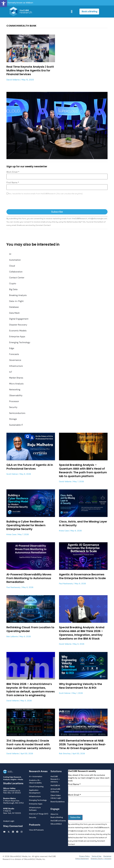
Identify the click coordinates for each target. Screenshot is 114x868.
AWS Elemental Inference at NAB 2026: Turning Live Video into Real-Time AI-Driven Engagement (83, 744)
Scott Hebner (12, 474)
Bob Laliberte (12, 636)
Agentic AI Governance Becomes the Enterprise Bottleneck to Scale (82, 576)
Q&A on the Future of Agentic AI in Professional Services (30, 467)
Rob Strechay (65, 753)
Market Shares (16, 378)
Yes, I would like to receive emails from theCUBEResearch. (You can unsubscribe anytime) (45, 194)
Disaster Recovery (18, 325)
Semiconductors (17, 413)
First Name (13, 183)
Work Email (13, 172)
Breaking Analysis (18, 295)
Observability (16, 395)
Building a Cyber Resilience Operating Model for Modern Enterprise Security (26, 525)
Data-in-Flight (16, 301)
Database (14, 307)
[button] (3, 3)
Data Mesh (14, 313)
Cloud (12, 266)
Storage (13, 419)
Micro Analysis (16, 384)
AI (10, 254)
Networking (15, 390)
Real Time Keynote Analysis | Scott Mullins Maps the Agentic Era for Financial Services (30, 70)
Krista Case (11, 534)
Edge (12, 348)
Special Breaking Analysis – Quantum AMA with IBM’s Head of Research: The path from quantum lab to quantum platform (83, 470)
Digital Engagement (19, 319)
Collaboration (16, 272)
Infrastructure (16, 366)
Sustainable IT (16, 425)
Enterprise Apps (17, 336)
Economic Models (18, 331)
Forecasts (14, 354)
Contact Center (17, 278)
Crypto (13, 283)
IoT (11, 372)
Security (13, 407)
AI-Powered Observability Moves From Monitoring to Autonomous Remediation (29, 578)
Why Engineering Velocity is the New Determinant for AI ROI (81, 686)
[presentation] (27, 203)
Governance (15, 360)
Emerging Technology (20, 342)
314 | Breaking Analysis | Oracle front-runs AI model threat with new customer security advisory (29, 744)
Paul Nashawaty (13, 587)
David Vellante (13, 80)
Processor (14, 401)
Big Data (13, 289)
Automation (15, 260)
